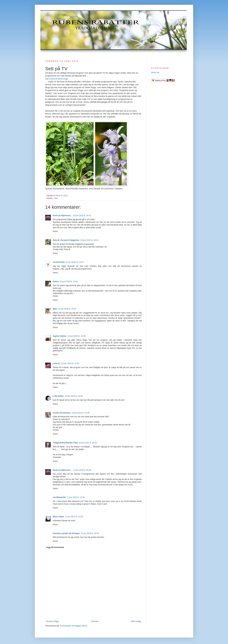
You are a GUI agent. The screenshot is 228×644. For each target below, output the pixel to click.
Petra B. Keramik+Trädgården (66, 240)
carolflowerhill (59, 497)
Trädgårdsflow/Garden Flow (65, 443)
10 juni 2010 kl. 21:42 (70, 363)
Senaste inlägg (52, 621)
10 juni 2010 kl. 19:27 (75, 262)
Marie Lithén (58, 517)
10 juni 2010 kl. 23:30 (88, 443)
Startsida (95, 621)
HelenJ (56, 281)
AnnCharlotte (59, 262)
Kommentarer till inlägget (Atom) (73, 626)
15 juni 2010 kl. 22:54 (90, 533)
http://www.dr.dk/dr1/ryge (57, 79)
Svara (55, 231)
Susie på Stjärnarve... (62, 216)
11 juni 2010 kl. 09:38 (82, 470)
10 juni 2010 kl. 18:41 (82, 216)
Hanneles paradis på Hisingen (66, 533)
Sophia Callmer (60, 336)
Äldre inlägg (136, 621)
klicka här (155, 72)
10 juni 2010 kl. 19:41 (69, 281)
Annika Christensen (62, 413)
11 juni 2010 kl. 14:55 (74, 517)
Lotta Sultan (58, 396)
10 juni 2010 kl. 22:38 (74, 396)
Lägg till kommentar (55, 547)
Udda (56, 198)
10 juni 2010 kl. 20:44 (67, 309)
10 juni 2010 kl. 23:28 (81, 413)
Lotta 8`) (56, 363)
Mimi (55, 309)
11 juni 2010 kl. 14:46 (76, 497)
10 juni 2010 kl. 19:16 (89, 240)
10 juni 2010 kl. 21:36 (76, 336)
